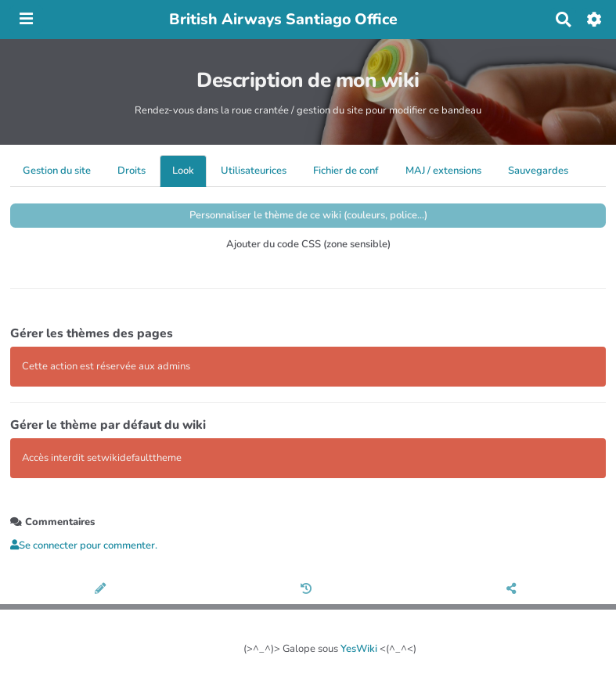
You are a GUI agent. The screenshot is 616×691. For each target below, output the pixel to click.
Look (183, 171)
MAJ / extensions (443, 171)
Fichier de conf (346, 171)
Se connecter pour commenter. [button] (84, 545)
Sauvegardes (538, 171)
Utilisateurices (254, 171)
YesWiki (359, 649)
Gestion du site (57, 171)
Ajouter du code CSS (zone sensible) (308, 244)
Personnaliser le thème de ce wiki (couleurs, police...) (308, 215)
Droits (131, 171)
